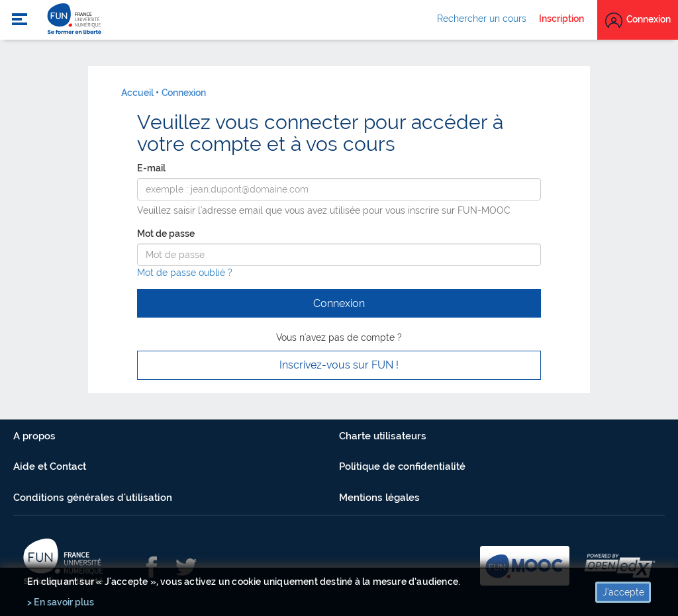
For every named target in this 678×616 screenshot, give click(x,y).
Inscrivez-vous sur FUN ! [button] (339, 365)
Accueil (137, 93)
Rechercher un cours (482, 19)
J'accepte (623, 592)
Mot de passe (166, 234)
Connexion (184, 93)
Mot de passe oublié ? (185, 273)
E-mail (151, 168)
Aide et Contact (50, 466)
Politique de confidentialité (402, 466)
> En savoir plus (61, 602)
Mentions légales (379, 498)
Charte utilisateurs (383, 436)
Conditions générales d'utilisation (93, 498)
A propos (34, 436)
